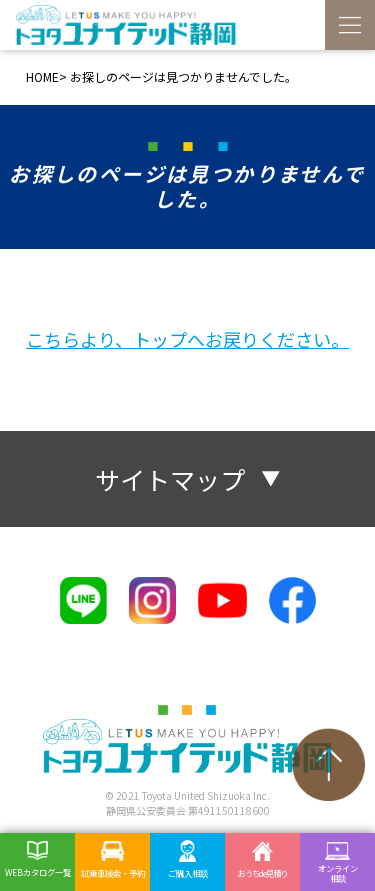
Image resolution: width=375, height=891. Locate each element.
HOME (42, 76)
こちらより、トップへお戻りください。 (187, 339)
